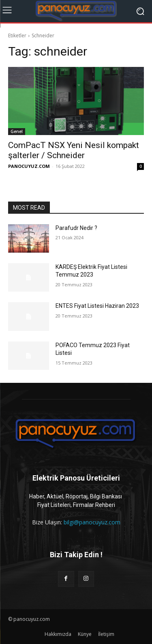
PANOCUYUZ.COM (29, 166)
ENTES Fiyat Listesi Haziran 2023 (97, 306)
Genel (17, 131)
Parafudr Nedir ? (76, 228)
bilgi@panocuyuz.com (92, 522)
